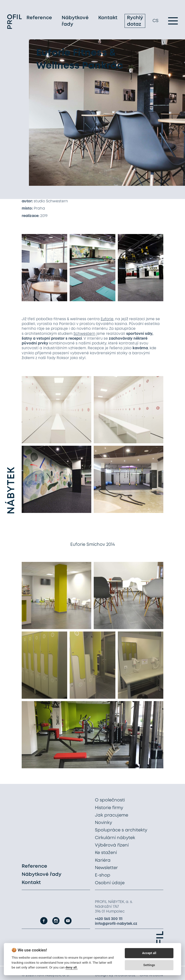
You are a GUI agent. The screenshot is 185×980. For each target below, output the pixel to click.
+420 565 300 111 (109, 919)
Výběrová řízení (112, 845)
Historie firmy (109, 808)
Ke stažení (106, 853)
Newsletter (106, 868)
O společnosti (110, 800)
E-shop (103, 875)
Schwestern (84, 334)
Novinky (103, 823)
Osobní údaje (110, 883)
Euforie (107, 319)
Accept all (149, 953)
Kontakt (108, 18)
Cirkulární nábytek (115, 838)
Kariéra (103, 860)
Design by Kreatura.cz (115, 975)
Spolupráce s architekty (121, 830)
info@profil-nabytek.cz (116, 924)
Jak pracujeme (112, 815)
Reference (39, 18)
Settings (149, 965)
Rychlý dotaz (135, 21)
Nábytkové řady (75, 21)
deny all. (72, 967)
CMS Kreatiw (152, 975)
